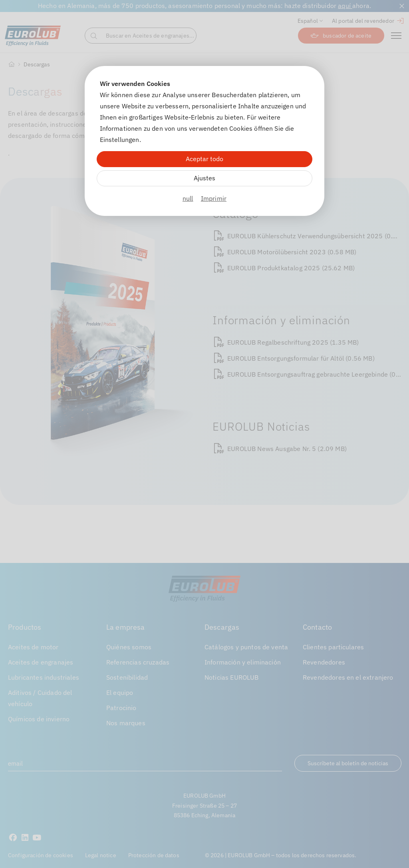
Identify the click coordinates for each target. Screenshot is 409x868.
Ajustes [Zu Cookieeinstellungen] (204, 178)
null (188, 198)
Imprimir (214, 198)
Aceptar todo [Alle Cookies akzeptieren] (204, 159)
